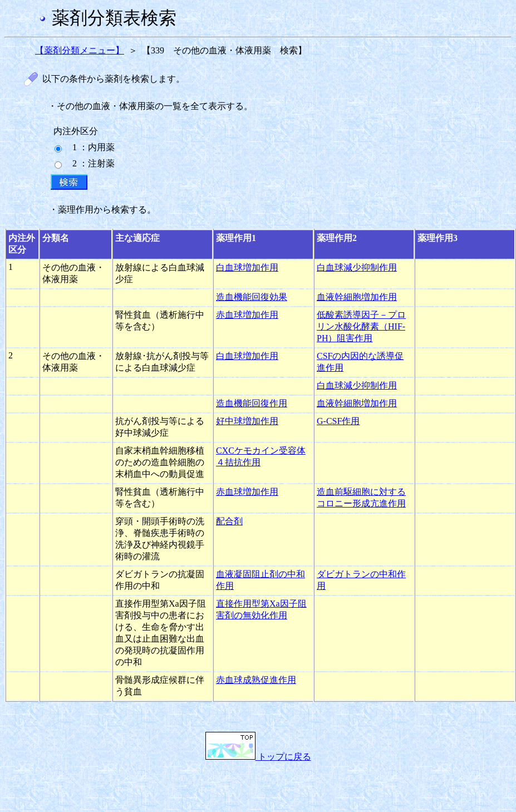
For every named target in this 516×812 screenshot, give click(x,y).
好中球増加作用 (247, 421)
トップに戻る (258, 757)
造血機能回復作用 (252, 403)
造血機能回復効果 (252, 297)
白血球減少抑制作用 (357, 267)
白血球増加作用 (247, 267)
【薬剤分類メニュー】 (80, 50)
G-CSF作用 (338, 421)
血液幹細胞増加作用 (357, 297)
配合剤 (229, 521)
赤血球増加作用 (247, 315)
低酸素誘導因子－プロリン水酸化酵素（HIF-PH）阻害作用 (361, 326)
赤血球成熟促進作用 (256, 680)
